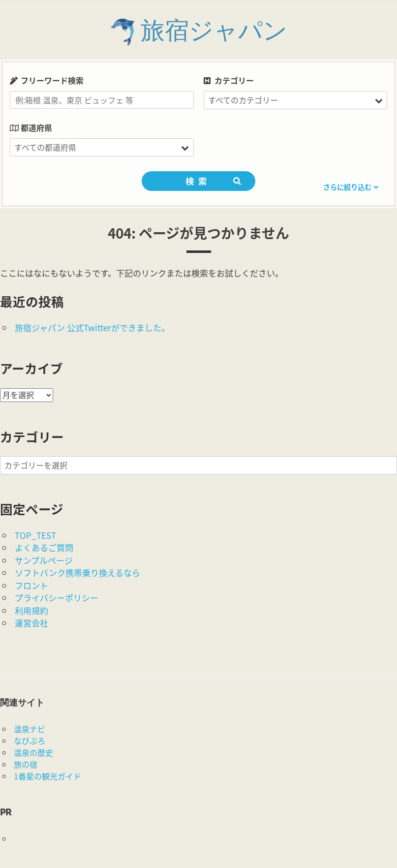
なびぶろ (30, 741)
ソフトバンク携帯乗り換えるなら (77, 573)
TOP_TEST (35, 535)
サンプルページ (44, 560)
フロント (31, 585)
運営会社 (31, 623)
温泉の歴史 (33, 752)
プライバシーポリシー (57, 598)
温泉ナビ (30, 729)
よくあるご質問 (44, 547)
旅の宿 (26, 764)
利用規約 (31, 610)
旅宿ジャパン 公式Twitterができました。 (92, 327)
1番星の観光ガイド (47, 776)
